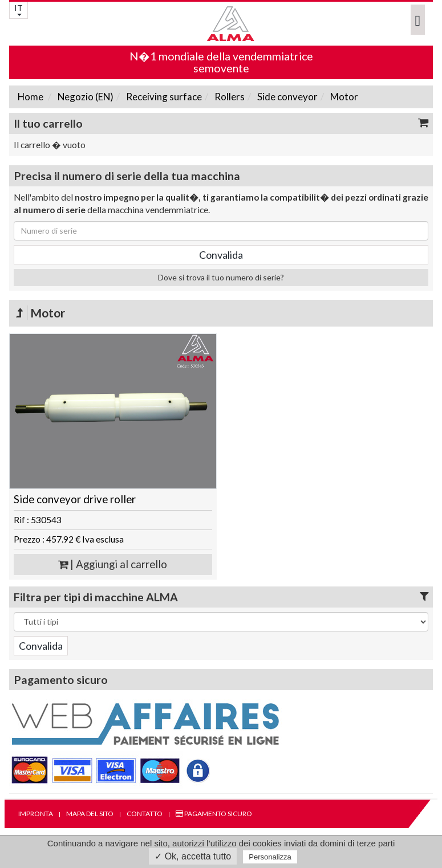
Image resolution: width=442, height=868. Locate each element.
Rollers (229, 97)
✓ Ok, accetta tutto (193, 856)
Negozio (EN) (85, 97)
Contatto (145, 814)
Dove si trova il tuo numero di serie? (221, 277)
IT (19, 9)
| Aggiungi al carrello (113, 564)
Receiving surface (163, 97)
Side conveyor (287, 97)
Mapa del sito (90, 814)
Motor (343, 97)
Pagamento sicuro (214, 814)
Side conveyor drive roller (75, 499)
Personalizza (270, 857)
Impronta (36, 814)
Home (31, 97)
